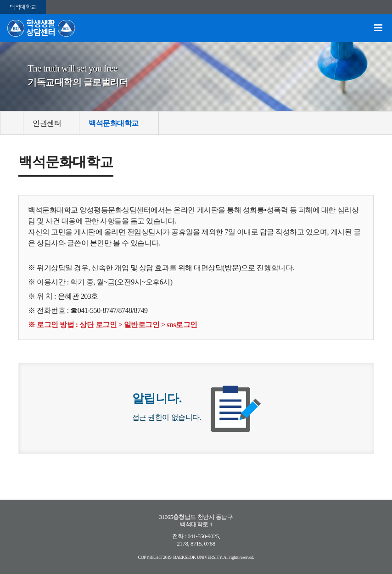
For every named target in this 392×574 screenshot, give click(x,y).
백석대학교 (23, 7)
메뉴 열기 (378, 28)
